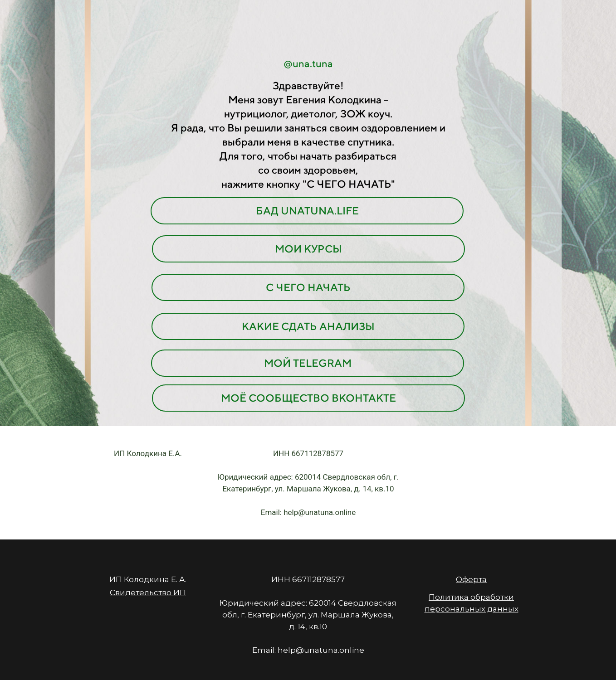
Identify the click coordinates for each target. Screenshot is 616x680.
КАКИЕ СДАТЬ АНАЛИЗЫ (308, 326)
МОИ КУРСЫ (308, 249)
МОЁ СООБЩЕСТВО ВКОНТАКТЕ (308, 398)
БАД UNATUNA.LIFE (307, 211)
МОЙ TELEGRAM (308, 363)
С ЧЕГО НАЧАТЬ (308, 287)
